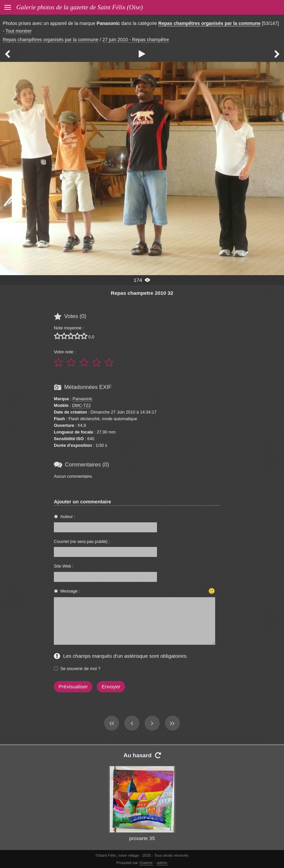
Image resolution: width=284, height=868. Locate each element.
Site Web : (64, 566)
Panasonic (82, 399)
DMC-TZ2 (81, 405)
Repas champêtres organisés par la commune (210, 23)
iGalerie (146, 863)
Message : (70, 591)
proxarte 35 (142, 838)
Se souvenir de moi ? (80, 669)
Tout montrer (18, 31)
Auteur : (68, 517)
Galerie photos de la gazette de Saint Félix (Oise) (79, 7)
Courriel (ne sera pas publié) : (82, 541)
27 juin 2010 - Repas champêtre (136, 40)
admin (162, 863)
